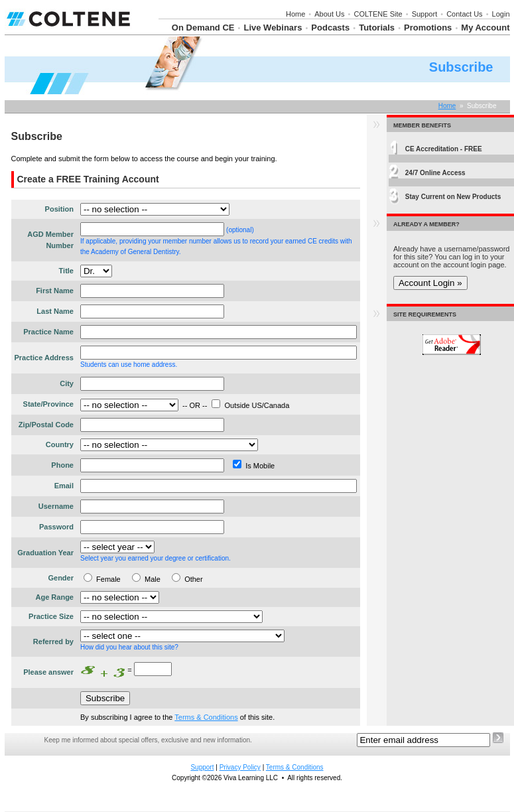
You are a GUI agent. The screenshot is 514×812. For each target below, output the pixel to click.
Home (295, 14)
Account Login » (430, 283)
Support (425, 14)
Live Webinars (273, 28)
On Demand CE (203, 28)
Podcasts (330, 28)
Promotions (428, 28)
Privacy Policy (240, 767)
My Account (485, 28)
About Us (329, 14)
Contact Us (464, 14)
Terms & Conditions (206, 717)
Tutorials (377, 28)
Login (501, 14)
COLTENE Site (378, 14)
